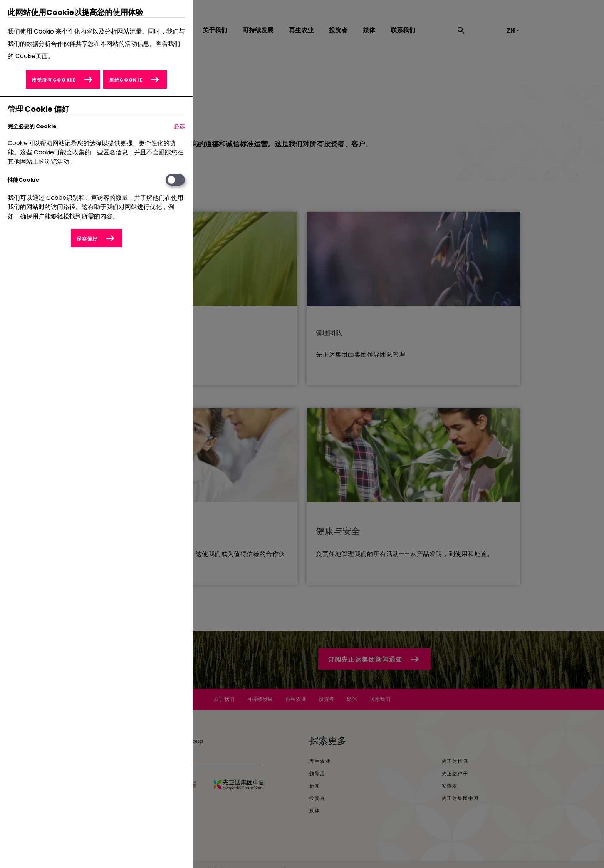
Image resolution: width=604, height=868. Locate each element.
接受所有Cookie (53, 80)
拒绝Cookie (126, 80)
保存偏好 (87, 239)
